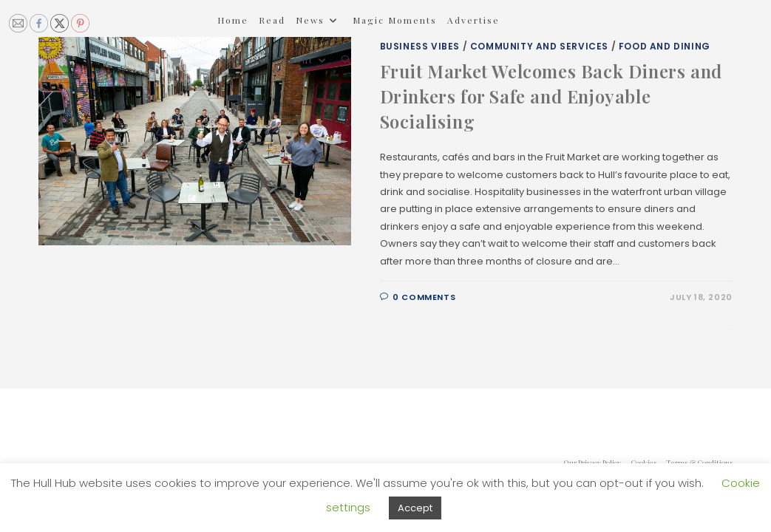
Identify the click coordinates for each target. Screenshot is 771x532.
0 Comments (424, 297)
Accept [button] (415, 508)
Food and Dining (665, 46)
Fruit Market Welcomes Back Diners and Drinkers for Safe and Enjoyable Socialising (551, 96)
